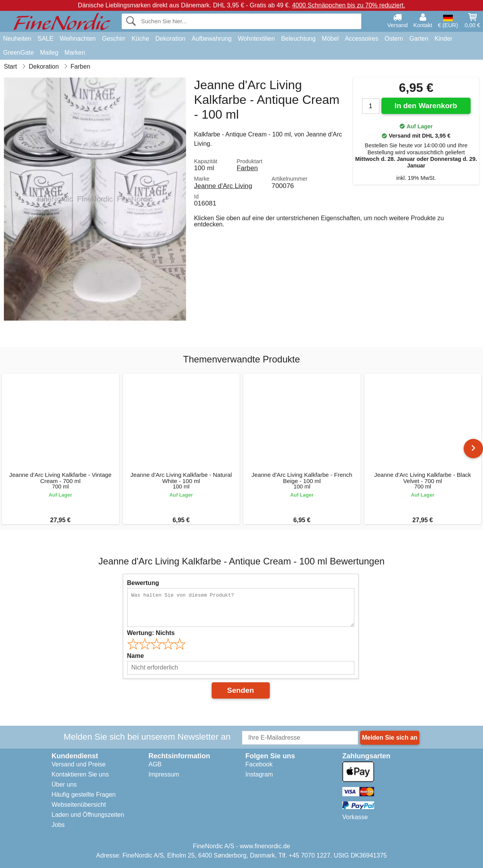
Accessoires (362, 39)
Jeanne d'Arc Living (223, 186)
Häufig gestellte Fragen (84, 795)
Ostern (394, 39)
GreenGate (18, 53)
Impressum (164, 774)
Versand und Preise (79, 764)
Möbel (330, 39)
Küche (140, 39)
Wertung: (151, 633)
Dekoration (170, 39)
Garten (419, 39)
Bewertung (143, 583)
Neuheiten (17, 39)
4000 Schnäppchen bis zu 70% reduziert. (348, 5)
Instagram (259, 774)
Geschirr (114, 39)
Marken (75, 53)
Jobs (58, 825)
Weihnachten (78, 39)
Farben (247, 168)
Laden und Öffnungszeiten (88, 815)
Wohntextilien (256, 39)
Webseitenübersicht (79, 805)
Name (136, 656)
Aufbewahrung (211, 39)
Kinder (443, 39)
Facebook (259, 764)
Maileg (49, 53)
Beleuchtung (298, 39)
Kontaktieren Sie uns (80, 774)
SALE (46, 39)
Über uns (64, 784)
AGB (155, 764)
